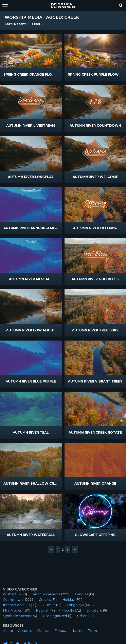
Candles (82, 594)
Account (25, 631)
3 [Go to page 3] (68, 549)
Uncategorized (55, 616)
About (8, 631)
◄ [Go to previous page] (51, 549)
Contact (43, 631)
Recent (22, 24)
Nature (42, 610)
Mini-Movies (12, 610)
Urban (82, 616)
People (68, 610)
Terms (93, 631)
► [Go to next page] (75, 549)
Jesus (51, 605)
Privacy (61, 631)
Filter (38, 24)
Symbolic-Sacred (17, 616)
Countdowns (14, 600)
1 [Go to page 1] (58, 549)
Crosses (45, 600)
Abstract (10, 594)
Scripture (94, 610)
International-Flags (19, 605)
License (77, 631)
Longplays (75, 605)
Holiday (69, 600)
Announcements (47, 594)
